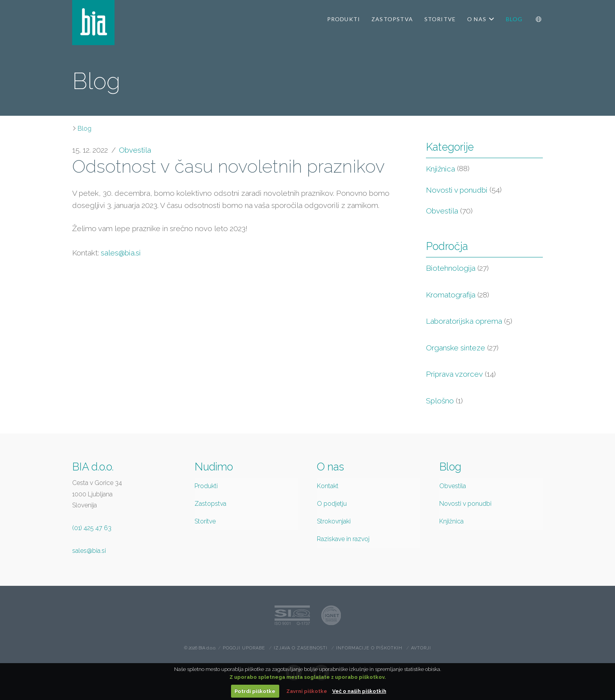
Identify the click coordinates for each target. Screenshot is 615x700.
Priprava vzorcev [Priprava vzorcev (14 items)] (461, 374)
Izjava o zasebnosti (301, 648)
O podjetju (332, 504)
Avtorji (421, 648)
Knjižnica (440, 169)
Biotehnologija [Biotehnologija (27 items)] (457, 268)
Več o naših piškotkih (359, 691)
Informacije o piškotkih (369, 648)
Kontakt (328, 486)
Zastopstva (210, 504)
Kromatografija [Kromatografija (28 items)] (458, 295)
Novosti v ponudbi (457, 190)
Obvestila (135, 150)
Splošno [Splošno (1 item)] (444, 401)
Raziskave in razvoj (343, 539)
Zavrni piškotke (307, 691)
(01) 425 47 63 (92, 528)
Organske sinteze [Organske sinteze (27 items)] (462, 348)
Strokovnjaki (334, 521)
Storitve (205, 521)
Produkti (206, 486)
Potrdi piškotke (255, 691)
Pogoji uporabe (244, 648)
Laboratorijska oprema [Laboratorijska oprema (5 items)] (469, 321)
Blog (85, 129)
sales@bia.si (121, 253)
